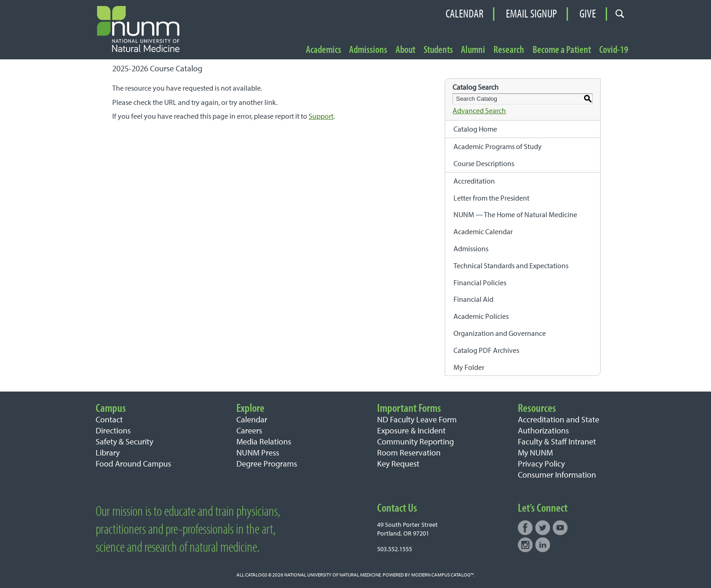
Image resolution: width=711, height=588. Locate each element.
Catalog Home (475, 129)
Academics (324, 50)
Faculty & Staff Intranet (557, 441)
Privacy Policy (541, 464)
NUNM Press (258, 453)
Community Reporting (416, 441)
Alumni (473, 50)
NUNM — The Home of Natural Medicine (515, 214)
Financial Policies (480, 282)
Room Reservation (409, 453)
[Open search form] (620, 14)
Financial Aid (473, 299)
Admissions (368, 50)
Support (321, 116)
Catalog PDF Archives (486, 350)
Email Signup (531, 14)
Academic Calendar (483, 231)
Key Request (398, 464)
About (405, 50)
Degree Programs (267, 464)
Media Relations (264, 441)
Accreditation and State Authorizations (559, 425)
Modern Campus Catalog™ (442, 575)
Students (438, 50)
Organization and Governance (500, 333)
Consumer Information (557, 475)
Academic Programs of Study (498, 146)
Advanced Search (479, 110)
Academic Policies (481, 316)
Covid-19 (614, 50)
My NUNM (535, 453)
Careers (249, 430)
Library (108, 453)
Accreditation (474, 181)
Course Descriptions (484, 163)
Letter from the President (491, 198)
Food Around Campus (133, 464)
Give (588, 14)
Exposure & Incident (411, 430)
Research (509, 50)
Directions (113, 430)
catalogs (256, 575)
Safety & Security (124, 441)
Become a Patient (562, 50)
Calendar (464, 14)
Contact (109, 419)
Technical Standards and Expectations (511, 265)
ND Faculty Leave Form (417, 419)
